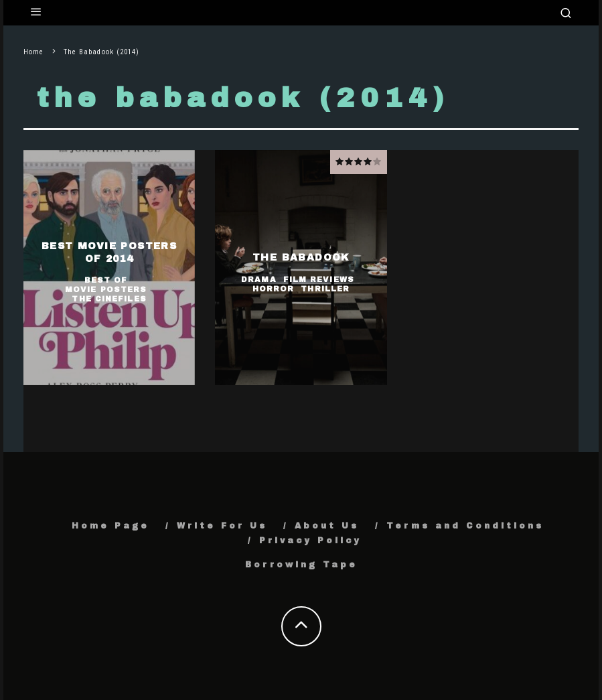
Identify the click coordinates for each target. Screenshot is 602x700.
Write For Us (222, 526)
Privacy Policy (310, 541)
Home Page (110, 526)
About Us (327, 526)
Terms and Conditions (465, 526)
